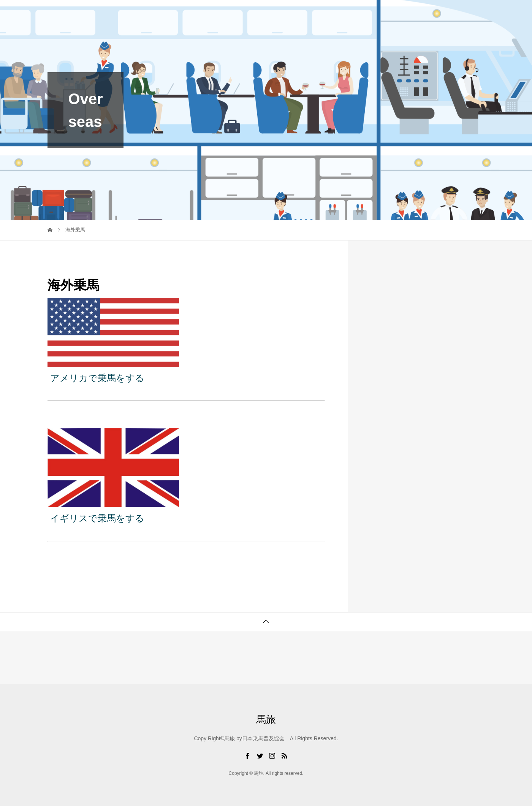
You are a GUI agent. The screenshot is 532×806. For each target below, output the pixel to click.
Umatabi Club (235, 13)
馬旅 (57, 13)
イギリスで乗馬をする (97, 518)
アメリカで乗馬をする (97, 378)
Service (407, 13)
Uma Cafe (365, 13)
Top (193, 13)
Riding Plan (318, 13)
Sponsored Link (455, 13)
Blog (277, 13)
